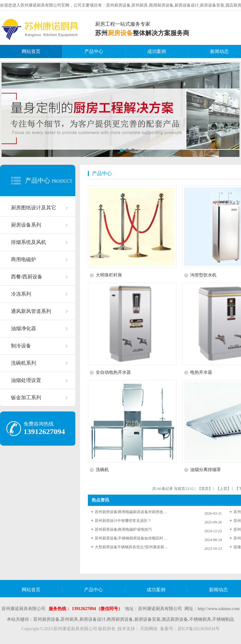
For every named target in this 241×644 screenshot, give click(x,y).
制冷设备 (21, 346)
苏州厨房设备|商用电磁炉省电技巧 (123, 529)
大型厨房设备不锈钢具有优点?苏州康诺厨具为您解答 (132, 547)
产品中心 (94, 51)
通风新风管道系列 (31, 311)
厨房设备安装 (212, 5)
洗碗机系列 (24, 363)
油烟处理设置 (26, 380)
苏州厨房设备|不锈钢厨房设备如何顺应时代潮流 (132, 538)
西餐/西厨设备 (27, 277)
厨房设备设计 (187, 5)
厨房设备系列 (26, 225)
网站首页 (31, 51)
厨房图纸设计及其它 (34, 208)
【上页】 (223, 489)
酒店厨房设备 (175, 619)
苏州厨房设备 (118, 5)
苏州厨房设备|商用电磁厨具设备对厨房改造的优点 (132, 512)
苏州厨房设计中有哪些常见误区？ (123, 521)
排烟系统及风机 (29, 242)
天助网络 (149, 629)
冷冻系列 (21, 294)
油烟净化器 (24, 328)
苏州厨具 (140, 5)
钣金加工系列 (26, 397)
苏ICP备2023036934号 (199, 629)
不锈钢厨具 (200, 619)
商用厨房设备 (161, 5)
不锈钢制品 (223, 619)
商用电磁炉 (24, 259)
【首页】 (205, 489)
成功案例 (157, 51)
